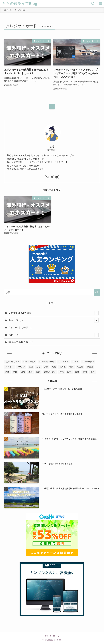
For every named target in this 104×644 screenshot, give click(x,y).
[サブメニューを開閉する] (96, 313)
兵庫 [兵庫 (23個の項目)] (46, 367)
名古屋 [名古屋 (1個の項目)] (80, 367)
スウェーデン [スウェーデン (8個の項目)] (88, 362)
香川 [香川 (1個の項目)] (92, 372)
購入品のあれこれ (21, 342)
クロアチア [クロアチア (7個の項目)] (64, 362)
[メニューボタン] (100, 4)
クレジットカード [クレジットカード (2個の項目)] (47, 362)
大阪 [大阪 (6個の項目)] (7, 372)
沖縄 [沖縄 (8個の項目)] (62, 372)
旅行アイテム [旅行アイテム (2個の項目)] (50, 372)
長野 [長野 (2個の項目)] (77, 372)
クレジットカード (20, 327)
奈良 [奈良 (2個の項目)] (15, 372)
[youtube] (57, 177)
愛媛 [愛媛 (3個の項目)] (38, 372)
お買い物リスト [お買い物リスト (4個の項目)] (12, 362)
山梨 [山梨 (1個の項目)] (23, 372)
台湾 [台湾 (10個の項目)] (71, 367)
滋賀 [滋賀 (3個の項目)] (69, 372)
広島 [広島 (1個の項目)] (31, 372)
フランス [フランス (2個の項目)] (21, 367)
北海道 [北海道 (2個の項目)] (63, 367)
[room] (52, 177)
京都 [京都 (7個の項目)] (39, 367)
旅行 (54, 335)
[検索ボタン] (93, 4)
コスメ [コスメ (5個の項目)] (75, 362)
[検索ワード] (52, 292)
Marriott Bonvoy (54, 313)
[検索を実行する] (97, 292)
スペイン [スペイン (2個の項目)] (9, 367)
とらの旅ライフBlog (20, 4)
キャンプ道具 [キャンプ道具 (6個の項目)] (29, 362)
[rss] (58, 636)
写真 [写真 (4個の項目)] (54, 367)
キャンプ (54, 320)
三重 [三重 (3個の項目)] (31, 367)
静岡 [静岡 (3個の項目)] (85, 372)
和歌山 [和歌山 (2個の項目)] (90, 367)
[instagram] (47, 177)
